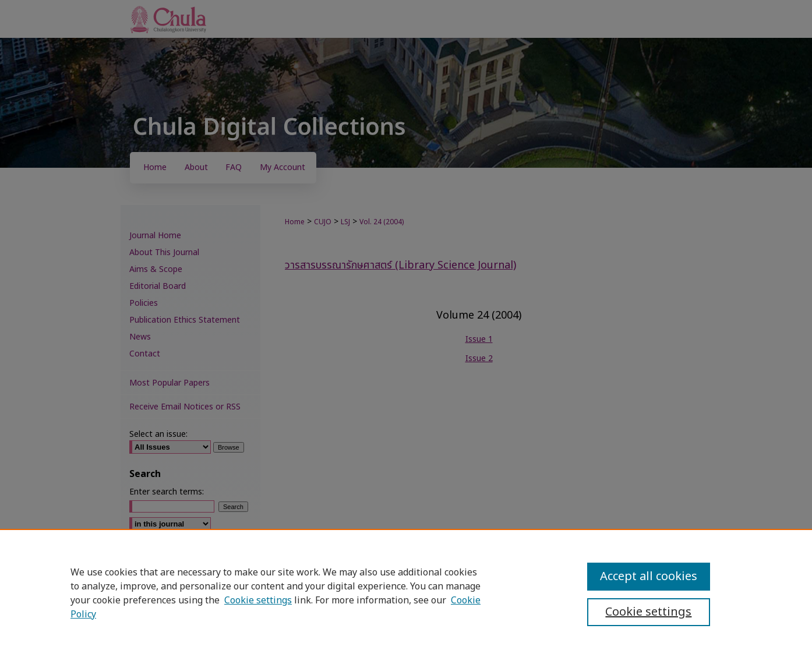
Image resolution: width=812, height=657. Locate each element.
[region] (406, 593)
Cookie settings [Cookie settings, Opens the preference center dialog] (648, 612)
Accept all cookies (649, 577)
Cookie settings (258, 601)
